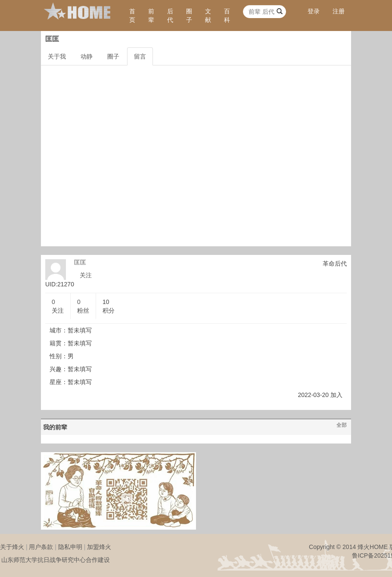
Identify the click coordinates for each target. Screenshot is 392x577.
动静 (87, 56)
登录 (314, 11)
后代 (170, 16)
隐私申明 (70, 547)
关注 (86, 275)
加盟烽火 (99, 547)
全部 (342, 425)
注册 (339, 11)
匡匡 (80, 262)
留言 (140, 56)
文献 (208, 16)
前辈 (151, 16)
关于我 (57, 56)
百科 (227, 16)
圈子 (189, 16)
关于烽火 (12, 547)
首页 (132, 16)
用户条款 (41, 547)
